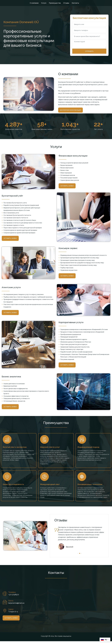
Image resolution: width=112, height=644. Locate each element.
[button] (82, 556)
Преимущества (55, 3)
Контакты (75, 3)
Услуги (44, 3)
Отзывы (66, 3)
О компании (34, 3)
